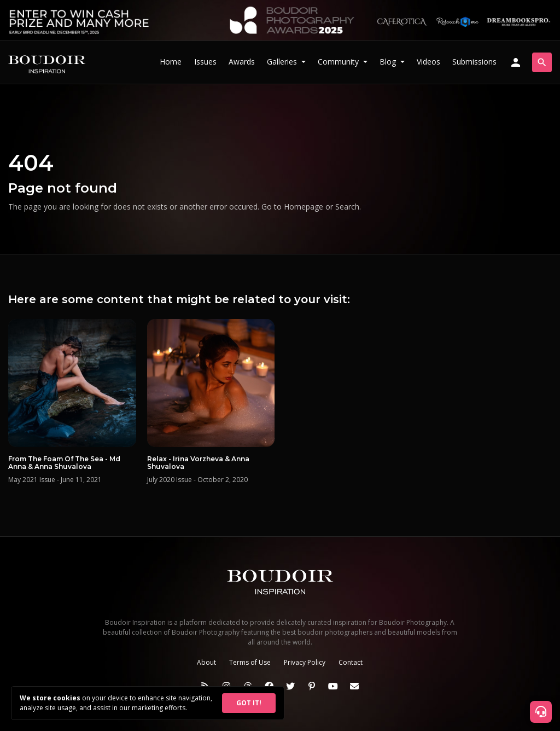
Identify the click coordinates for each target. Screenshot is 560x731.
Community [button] (339, 62)
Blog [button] (389, 62)
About (206, 662)
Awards (242, 62)
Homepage (304, 207)
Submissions (474, 62)
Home (171, 62)
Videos (428, 62)
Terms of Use (250, 662)
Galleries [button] (283, 62)
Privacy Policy (305, 662)
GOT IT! (249, 703)
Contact (351, 662)
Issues (205, 62)
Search (347, 207)
